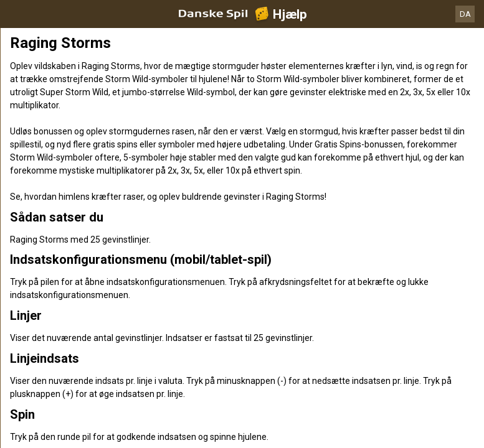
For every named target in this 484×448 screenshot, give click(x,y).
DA (465, 14)
